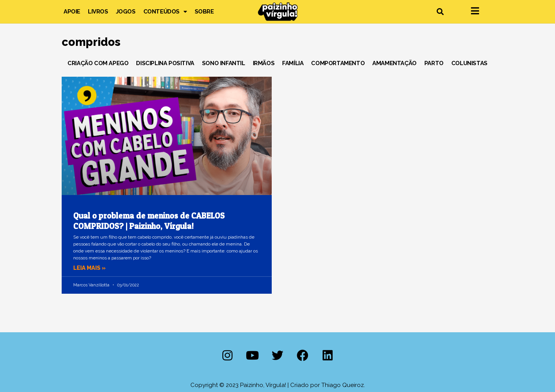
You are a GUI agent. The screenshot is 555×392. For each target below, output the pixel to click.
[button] (440, 12)
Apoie (72, 12)
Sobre (204, 12)
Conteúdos (165, 12)
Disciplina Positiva (165, 63)
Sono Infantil (224, 63)
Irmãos (264, 63)
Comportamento (338, 63)
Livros (98, 12)
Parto (434, 63)
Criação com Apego (98, 63)
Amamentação (394, 63)
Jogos (126, 12)
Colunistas (469, 63)
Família (293, 63)
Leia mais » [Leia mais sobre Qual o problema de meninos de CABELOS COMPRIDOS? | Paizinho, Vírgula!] (90, 268)
